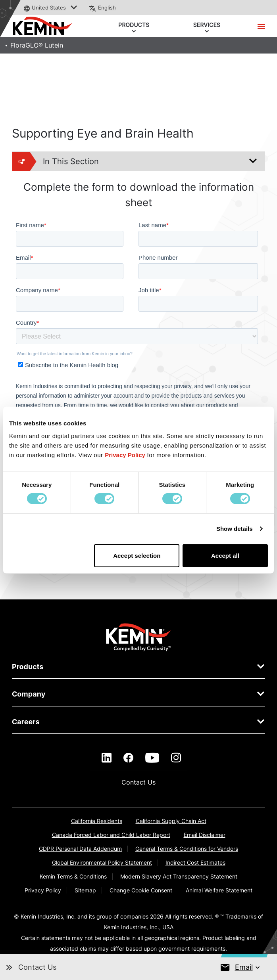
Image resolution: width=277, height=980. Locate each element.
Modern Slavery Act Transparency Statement (179, 876)
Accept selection (137, 555)
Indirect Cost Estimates (195, 862)
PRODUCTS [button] (134, 25)
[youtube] (152, 758)
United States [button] (49, 8)
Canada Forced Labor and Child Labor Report (111, 835)
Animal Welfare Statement (219, 890)
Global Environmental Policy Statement (102, 862)
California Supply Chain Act (171, 821)
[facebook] (128, 758)
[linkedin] (107, 758)
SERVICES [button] (207, 25)
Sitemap (85, 890)
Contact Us (138, 782)
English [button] (107, 8)
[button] (74, 8)
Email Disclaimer (205, 835)
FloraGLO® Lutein (37, 45)
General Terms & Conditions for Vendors (187, 849)
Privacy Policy (43, 890)
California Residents (97, 821)
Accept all (225, 555)
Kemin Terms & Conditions (73, 876)
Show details (235, 529)
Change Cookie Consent (141, 890)
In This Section (56, 161)
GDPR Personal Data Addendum (80, 849)
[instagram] (176, 758)
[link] (139, 637)
